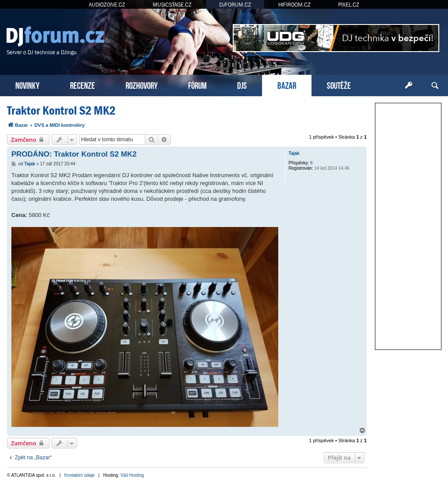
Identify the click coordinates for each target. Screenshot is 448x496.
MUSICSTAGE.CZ (172, 5)
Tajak (294, 153)
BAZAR (287, 85)
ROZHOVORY (142, 85)
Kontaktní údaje (80, 475)
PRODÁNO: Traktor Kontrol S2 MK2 (74, 154)
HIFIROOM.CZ (294, 5)
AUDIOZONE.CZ (107, 5)
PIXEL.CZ (349, 5)
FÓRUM (197, 85)
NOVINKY (27, 85)
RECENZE (82, 85)
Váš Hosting (132, 475)
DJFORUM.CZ (235, 5)
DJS (242, 85)
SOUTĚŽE (339, 85)
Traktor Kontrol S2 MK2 (61, 110)
